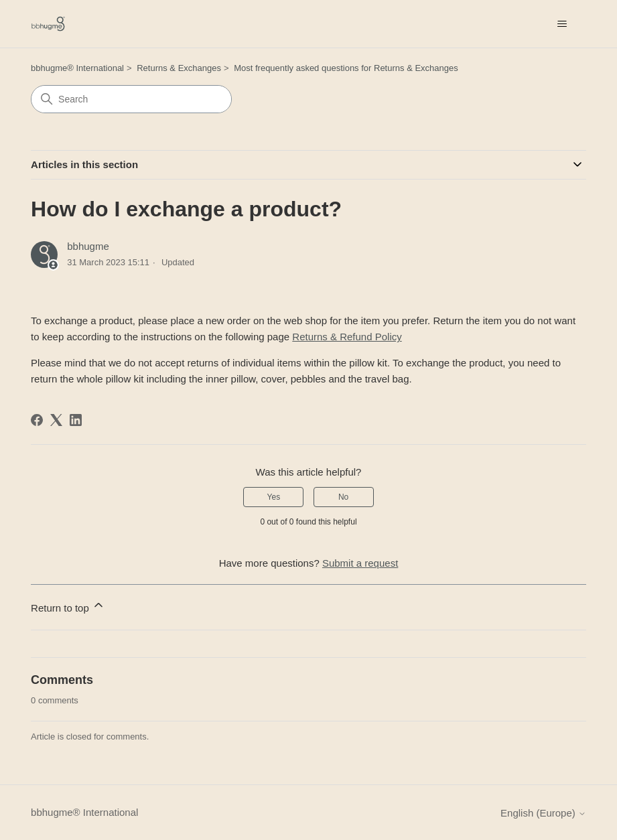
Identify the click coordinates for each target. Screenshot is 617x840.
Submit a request (360, 563)
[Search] (131, 99)
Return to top (68, 606)
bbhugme (88, 246)
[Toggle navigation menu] (562, 24)
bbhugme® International (77, 68)
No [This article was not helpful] (343, 497)
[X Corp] (56, 420)
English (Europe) (543, 813)
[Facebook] (37, 420)
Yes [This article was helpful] (274, 497)
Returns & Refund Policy (347, 337)
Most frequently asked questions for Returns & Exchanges (346, 68)
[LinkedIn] (76, 420)
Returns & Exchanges (179, 68)
